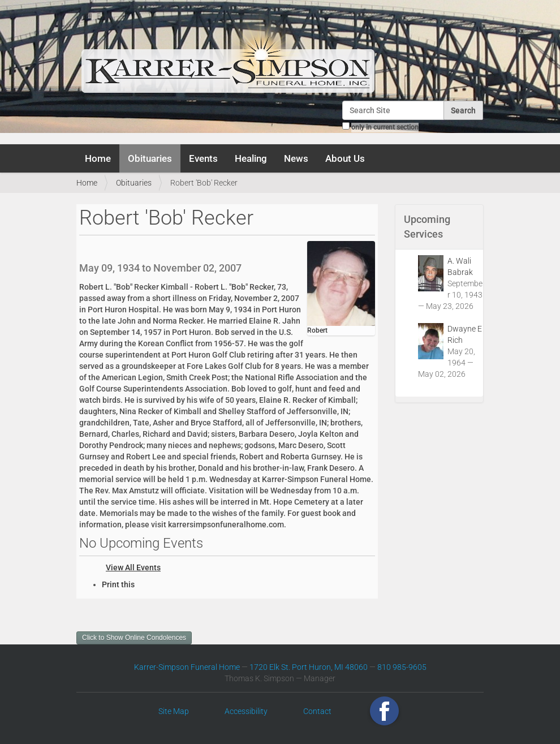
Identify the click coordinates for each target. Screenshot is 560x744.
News (296, 158)
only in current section (385, 127)
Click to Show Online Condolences (134, 638)
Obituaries (150, 158)
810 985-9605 (402, 667)
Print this (118, 584)
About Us (345, 158)
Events (203, 158)
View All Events (133, 567)
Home (98, 158)
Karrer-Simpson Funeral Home (187, 667)
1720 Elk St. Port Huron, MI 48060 (309, 667)
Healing (251, 158)
